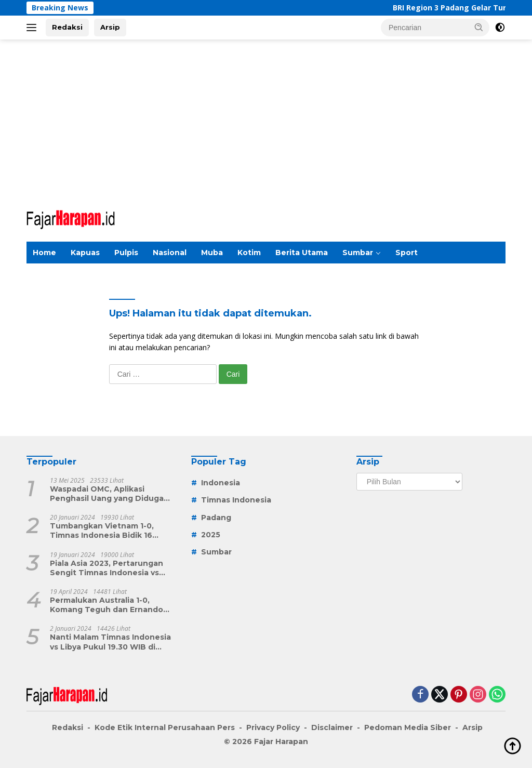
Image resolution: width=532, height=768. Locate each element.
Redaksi (67, 27)
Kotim (249, 253)
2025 (211, 535)
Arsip (110, 27)
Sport (407, 253)
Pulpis (126, 253)
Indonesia (221, 483)
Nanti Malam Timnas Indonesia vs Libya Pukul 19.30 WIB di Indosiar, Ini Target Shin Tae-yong (110, 642)
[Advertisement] (266, 123)
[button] (479, 27)
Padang (216, 518)
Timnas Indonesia (236, 500)
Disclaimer (332, 727)
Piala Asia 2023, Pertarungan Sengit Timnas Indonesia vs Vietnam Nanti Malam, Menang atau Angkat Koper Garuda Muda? (110, 568)
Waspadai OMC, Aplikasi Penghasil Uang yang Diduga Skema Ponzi (107, 494)
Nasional (170, 253)
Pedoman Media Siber (408, 727)
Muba (212, 253)
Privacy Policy (273, 727)
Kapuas (85, 253)
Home (44, 253)
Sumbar (358, 253)
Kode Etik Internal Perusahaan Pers (165, 727)
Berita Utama (302, 253)
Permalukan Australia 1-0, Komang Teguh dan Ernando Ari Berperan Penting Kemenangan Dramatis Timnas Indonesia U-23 (111, 605)
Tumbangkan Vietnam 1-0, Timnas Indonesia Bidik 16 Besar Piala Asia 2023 (102, 531)
